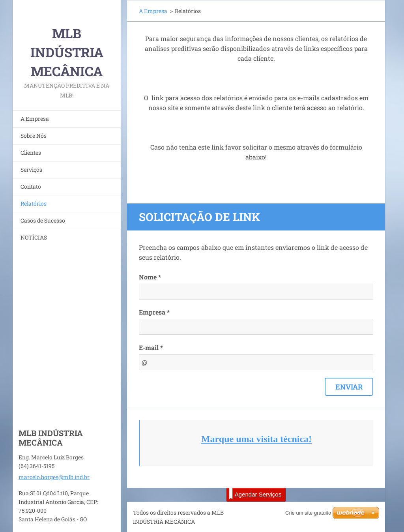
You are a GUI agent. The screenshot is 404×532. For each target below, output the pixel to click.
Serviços (31, 170)
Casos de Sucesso (43, 220)
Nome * (150, 277)
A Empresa (35, 119)
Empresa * (154, 312)
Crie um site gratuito (308, 513)
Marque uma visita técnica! (256, 439)
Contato (31, 186)
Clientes (31, 153)
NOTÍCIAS (34, 237)
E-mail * (151, 347)
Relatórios (34, 203)
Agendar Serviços (255, 494)
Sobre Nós (34, 136)
